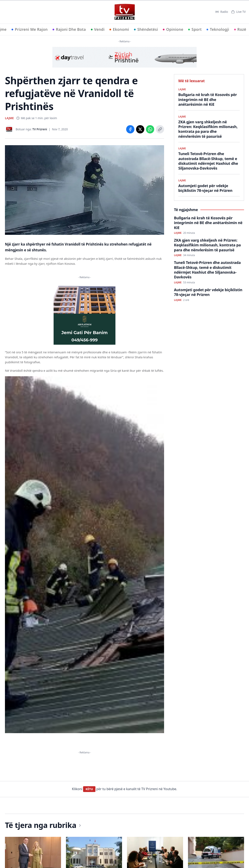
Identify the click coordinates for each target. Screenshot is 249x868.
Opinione (173, 29)
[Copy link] (160, 129)
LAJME (9, 118)
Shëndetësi (146, 29)
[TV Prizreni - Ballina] (124, 12)
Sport (195, 29)
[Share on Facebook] (130, 129)
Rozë (240, 29)
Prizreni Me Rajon (30, 29)
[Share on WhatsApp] (150, 129)
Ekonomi (119, 29)
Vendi (98, 29)
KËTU (89, 789)
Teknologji (218, 29)
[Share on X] (140, 129)
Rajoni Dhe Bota (69, 29)
